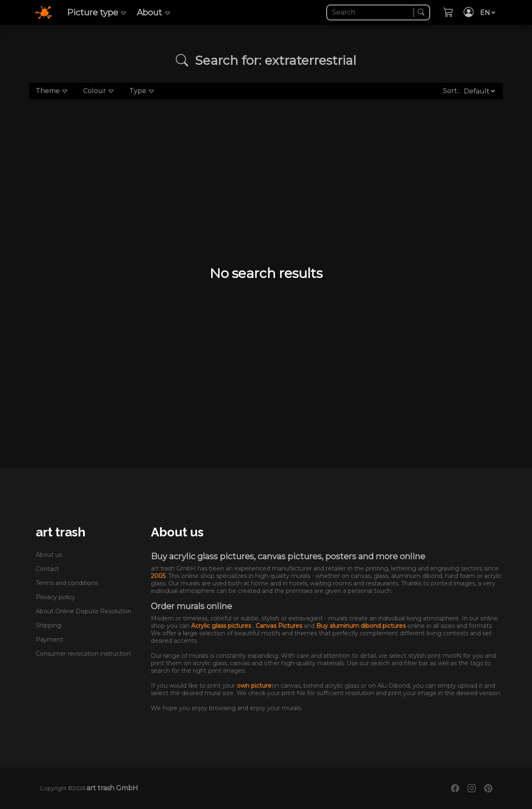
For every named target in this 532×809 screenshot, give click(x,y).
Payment (49, 639)
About (154, 12)
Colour (99, 91)
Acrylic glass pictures (222, 626)
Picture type (97, 12)
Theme (52, 91)
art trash (61, 532)
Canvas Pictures (280, 626)
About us (49, 555)
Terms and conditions (67, 583)
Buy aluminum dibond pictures (362, 626)
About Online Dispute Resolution (84, 611)
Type (142, 91)
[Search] (371, 12)
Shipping (48, 625)
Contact (47, 569)
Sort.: (451, 91)
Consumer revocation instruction (83, 654)
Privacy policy (55, 597)
